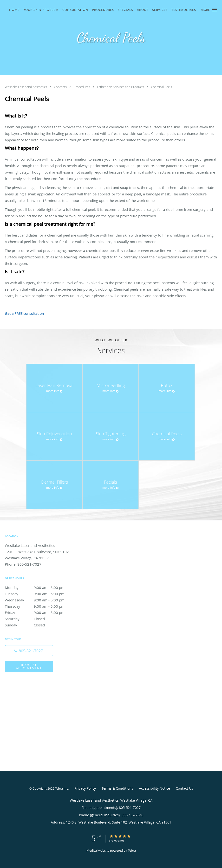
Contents (61, 87)
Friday (40, 612)
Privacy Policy (85, 788)
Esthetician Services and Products (121, 87)
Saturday (40, 619)
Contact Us (184, 788)
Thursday (40, 606)
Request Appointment (29, 666)
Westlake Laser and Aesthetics (26, 87)
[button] (215, 10)
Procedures (82, 87)
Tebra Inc (61, 788)
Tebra (132, 850)
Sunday (40, 625)
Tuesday (40, 594)
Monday (40, 587)
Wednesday (40, 600)
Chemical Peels (161, 87)
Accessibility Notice (154, 788)
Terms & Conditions (117, 788)
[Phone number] (29, 651)
